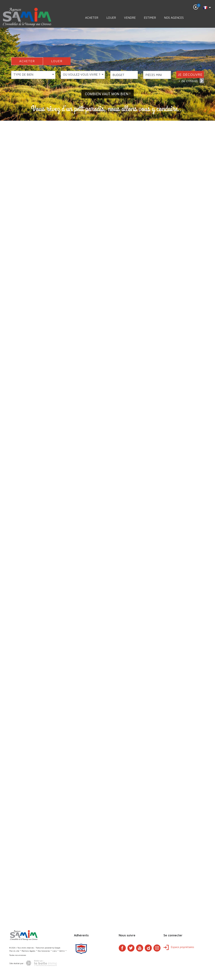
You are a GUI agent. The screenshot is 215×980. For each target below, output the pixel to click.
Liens (55, 951)
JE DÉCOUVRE (190, 74)
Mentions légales (28, 951)
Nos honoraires (44, 951)
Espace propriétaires (179, 947)
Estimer (150, 18)
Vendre (130, 18)
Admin (62, 951)
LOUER (57, 61)
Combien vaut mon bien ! (108, 94)
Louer (111, 18)
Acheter (92, 18)
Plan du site (14, 951)
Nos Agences (174, 18)
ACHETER (27, 61)
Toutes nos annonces (18, 955)
